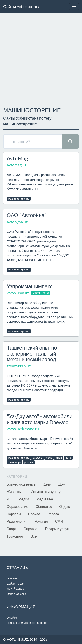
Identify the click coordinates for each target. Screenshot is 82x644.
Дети (47, 484)
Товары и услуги (58, 529)
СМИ (59, 521)
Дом (62, 484)
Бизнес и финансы (21, 484)
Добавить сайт (16, 583)
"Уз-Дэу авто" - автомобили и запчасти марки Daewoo (40, 419)
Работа (53, 514)
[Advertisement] (41, 59)
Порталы (14, 514)
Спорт (11, 529)
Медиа (24, 499)
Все (34, 536)
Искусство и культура (47, 492)
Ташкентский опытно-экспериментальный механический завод (33, 353)
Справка (31, 529)
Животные (15, 492)
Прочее (34, 514)
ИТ (9, 499)
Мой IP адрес (15, 588)
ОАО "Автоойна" (27, 215)
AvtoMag (17, 158)
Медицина (45, 499)
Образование (17, 506)
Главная (12, 578)
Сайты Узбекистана (22, 6)
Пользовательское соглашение (27, 623)
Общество (44, 506)
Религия (41, 521)
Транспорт (15, 536)
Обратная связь (17, 594)
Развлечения (17, 521)
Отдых (65, 506)
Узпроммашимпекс (30, 286)
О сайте (12, 617)
